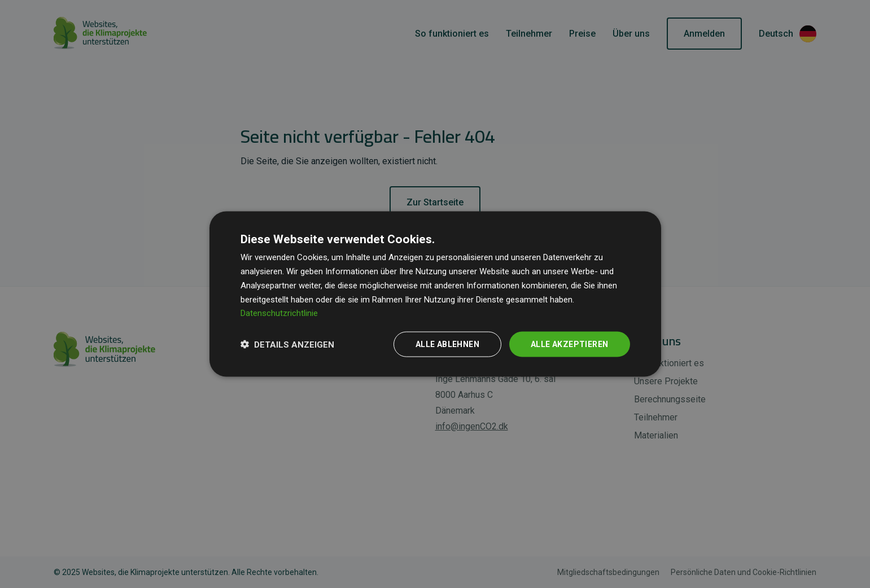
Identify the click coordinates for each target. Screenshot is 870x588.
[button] (287, 344)
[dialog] (435, 294)
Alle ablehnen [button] (447, 344)
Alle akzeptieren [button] (569, 344)
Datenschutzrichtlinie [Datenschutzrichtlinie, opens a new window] (279, 313)
